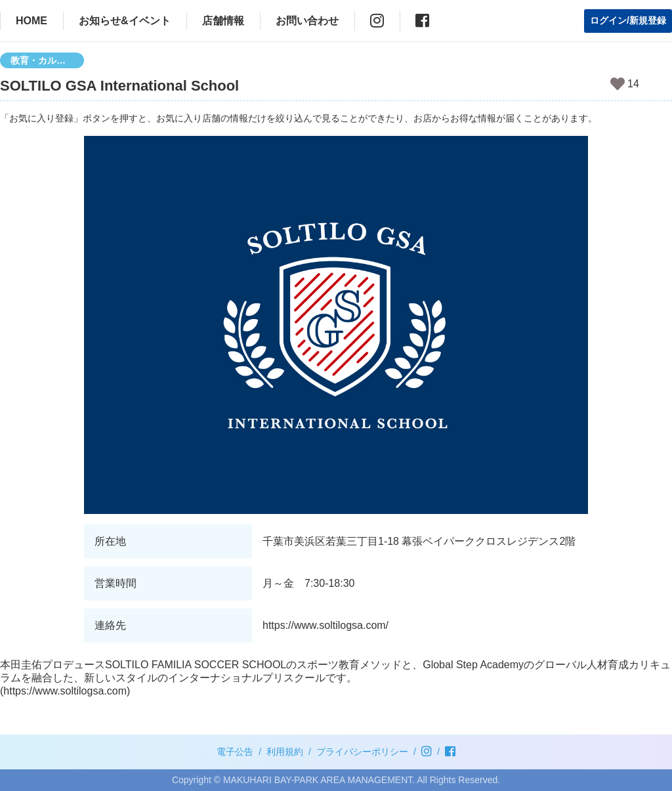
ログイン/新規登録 (628, 20)
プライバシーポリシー (362, 752)
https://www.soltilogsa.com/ (325, 625)
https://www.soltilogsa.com (65, 691)
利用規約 (285, 752)
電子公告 (235, 752)
